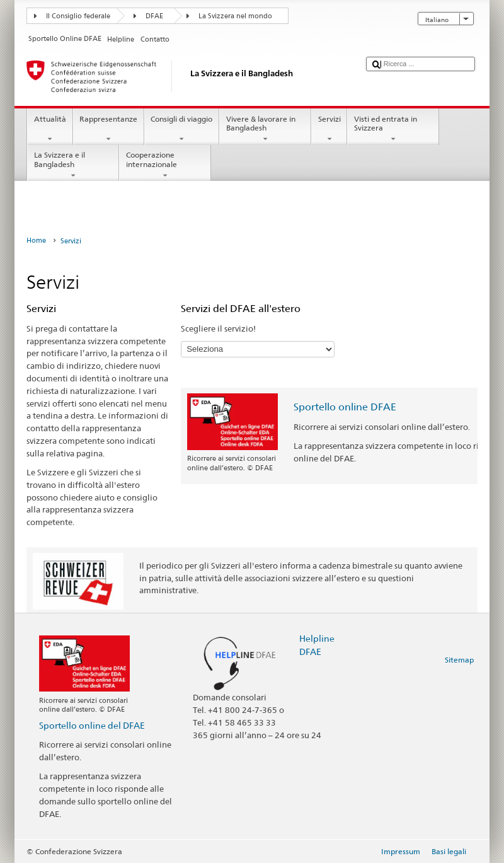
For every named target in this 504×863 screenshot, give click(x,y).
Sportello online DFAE (345, 407)
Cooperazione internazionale (165, 165)
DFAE (154, 16)
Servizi (329, 129)
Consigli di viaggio (182, 129)
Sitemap (459, 660)
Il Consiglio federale (78, 16)
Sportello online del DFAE (92, 725)
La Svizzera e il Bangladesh (73, 165)
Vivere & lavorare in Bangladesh (265, 129)
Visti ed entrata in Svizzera (393, 129)
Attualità (50, 129)
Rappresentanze (109, 129)
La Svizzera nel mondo (235, 16)
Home (36, 240)
